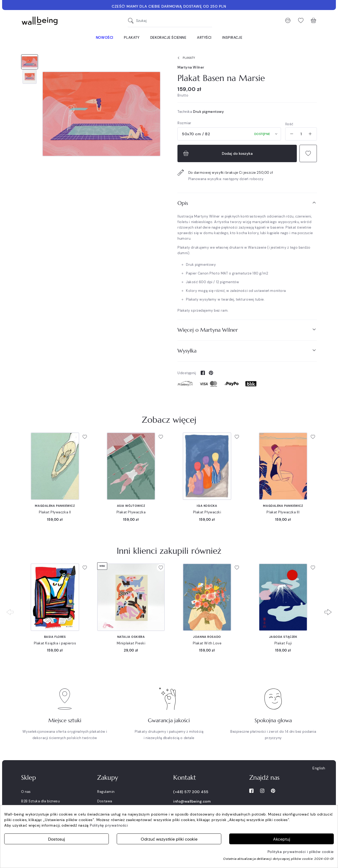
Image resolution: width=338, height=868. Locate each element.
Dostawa (105, 801)
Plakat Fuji (283, 643)
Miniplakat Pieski (131, 643)
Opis (247, 203)
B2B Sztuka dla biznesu (40, 801)
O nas (26, 792)
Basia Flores (55, 637)
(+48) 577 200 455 (191, 792)
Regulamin (106, 792)
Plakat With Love (207, 643)
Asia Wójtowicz (131, 506)
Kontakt (185, 778)
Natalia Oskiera (131, 637)
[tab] (247, 203)
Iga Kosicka (207, 506)
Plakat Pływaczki (207, 512)
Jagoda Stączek (283, 637)
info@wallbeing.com (192, 801)
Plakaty (185, 58)
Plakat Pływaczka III (283, 512)
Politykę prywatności (109, 825)
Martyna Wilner (191, 67)
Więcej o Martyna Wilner (247, 330)
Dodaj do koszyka (217, 153)
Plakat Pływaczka (131, 512)
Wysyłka (247, 351)
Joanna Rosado (207, 637)
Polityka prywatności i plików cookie (301, 852)
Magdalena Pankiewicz (55, 506)
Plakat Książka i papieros (55, 643)
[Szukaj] (132, 21)
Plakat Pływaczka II (55, 512)
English (319, 768)
